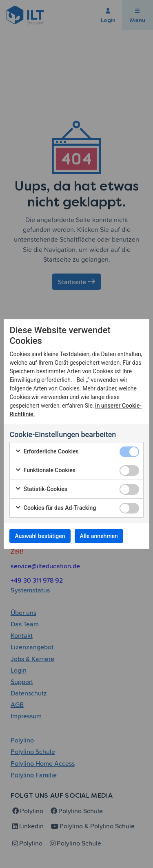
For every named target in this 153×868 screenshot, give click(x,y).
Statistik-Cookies (41, 489)
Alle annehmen (99, 536)
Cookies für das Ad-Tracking (55, 508)
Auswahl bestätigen (40, 536)
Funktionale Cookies (45, 471)
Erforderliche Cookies (47, 452)
